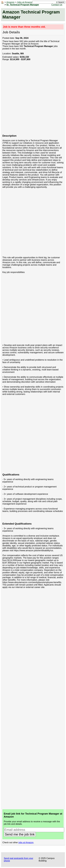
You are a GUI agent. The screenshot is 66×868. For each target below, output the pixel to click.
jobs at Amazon (26, 842)
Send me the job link (20, 834)
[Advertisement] (33, 99)
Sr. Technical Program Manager (23, 5)
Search (61, 2)
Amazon (10, 2)
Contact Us (57, 5)
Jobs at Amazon (25, 2)
